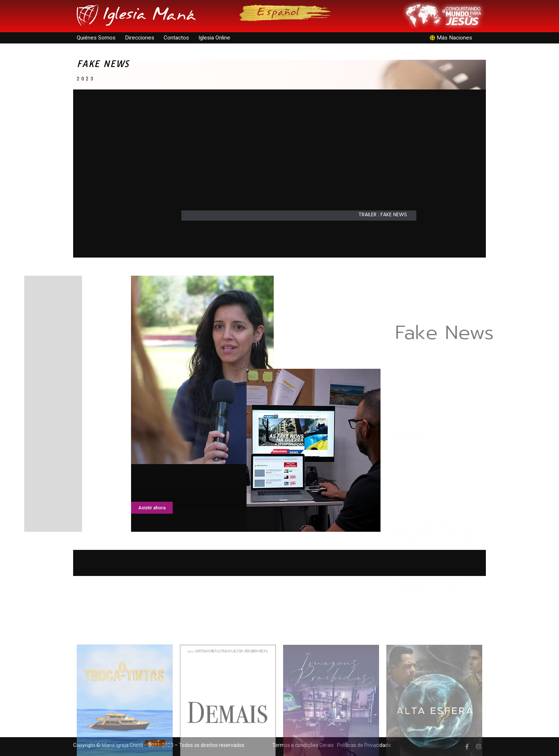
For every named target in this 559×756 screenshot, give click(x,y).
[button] (386, 214)
